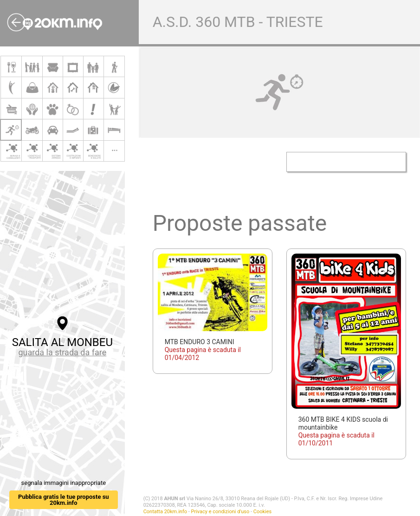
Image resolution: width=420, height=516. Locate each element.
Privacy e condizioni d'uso (220, 512)
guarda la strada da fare (62, 352)
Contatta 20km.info (165, 512)
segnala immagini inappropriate (64, 483)
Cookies (262, 512)
